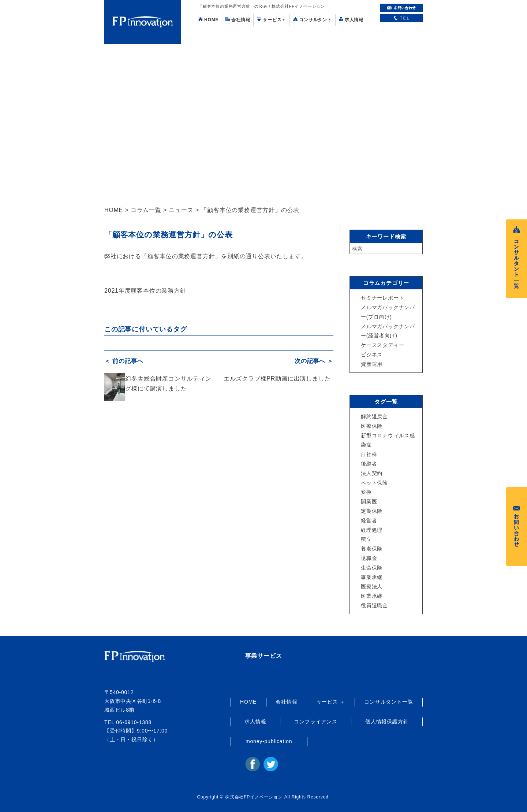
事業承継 (372, 577)
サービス (272, 20)
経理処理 (372, 530)
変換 (366, 492)
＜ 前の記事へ (124, 361)
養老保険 (372, 549)
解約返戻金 (374, 416)
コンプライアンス (315, 722)
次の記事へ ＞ (314, 361)
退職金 (369, 558)
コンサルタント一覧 (388, 702)
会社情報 (238, 20)
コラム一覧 (146, 210)
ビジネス (372, 355)
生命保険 (372, 568)
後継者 (369, 464)
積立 (366, 539)
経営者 (369, 520)
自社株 (369, 454)
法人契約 (372, 473)
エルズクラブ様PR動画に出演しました (277, 378)
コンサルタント (313, 20)
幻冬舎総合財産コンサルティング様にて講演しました (168, 383)
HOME (208, 20)
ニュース (181, 210)
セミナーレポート (382, 298)
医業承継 (372, 596)
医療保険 (372, 426)
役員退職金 (374, 605)
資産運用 (372, 364)
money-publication (269, 741)
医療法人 (372, 586)
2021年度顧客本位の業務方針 (145, 291)
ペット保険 (374, 483)
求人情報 (351, 20)
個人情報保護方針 (387, 722)
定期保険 (372, 511)
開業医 (369, 501)
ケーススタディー (382, 345)
